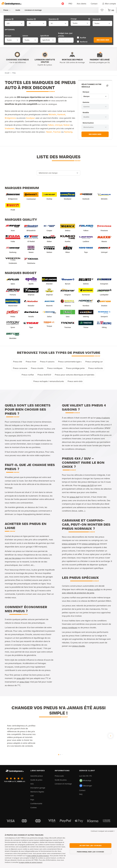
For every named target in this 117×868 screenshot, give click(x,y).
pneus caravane (69, 544)
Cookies (34, 807)
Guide (18, 10)
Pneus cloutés (37, 368)
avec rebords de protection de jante (78, 593)
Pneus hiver (31, 362)
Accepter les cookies (91, 845)
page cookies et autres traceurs (38, 856)
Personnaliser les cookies (90, 852)
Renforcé (84, 42)
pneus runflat (94, 589)
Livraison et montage (33, 10)
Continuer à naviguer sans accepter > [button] (103, 831)
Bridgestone (10, 118)
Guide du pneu (36, 780)
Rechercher (103, 40)
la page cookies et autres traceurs (31, 862)
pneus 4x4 (74, 497)
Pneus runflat (28, 375)
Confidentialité (36, 803)
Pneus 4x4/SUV (44, 375)
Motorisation (88, 123)
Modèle (86, 112)
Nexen (49, 132)
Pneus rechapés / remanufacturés (49, 381)
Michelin (52, 114)
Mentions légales (37, 792)
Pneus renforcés (96, 368)
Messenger (86, 786)
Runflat (83, 38)
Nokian (67, 125)
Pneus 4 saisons (47, 362)
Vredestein (10, 128)
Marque (8, 36)
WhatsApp (85, 780)
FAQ (81, 794)
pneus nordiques (70, 628)
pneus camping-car (91, 544)
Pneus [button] (7, 10)
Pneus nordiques (55, 368)
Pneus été (18, 362)
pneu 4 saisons (103, 418)
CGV (32, 796)
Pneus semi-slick (75, 381)
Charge (80, 19)
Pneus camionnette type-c (70, 362)
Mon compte (109, 4)
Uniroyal (59, 125)
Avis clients (82, 4)
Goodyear (31, 118)
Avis (32, 784)
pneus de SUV (88, 485)
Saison (25, 36)
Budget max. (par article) (65, 34)
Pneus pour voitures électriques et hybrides (75, 375)
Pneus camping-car (94, 362)
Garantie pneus (37, 776)
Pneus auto (59, 776)
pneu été (21, 678)
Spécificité (45, 36)
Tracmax (57, 132)
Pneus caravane (20, 368)
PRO (70, 4)
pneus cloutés (78, 646)
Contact (94, 4)
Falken (51, 125)
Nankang (68, 132)
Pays (32, 799)
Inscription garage (38, 788)
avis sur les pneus (13, 558)
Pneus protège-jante (75, 368)
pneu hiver (24, 682)
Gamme (86, 102)
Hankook (61, 114)
